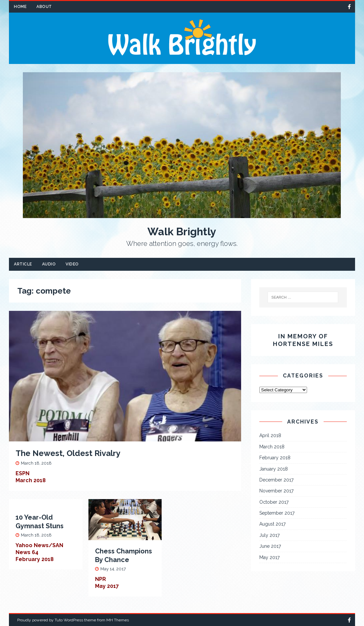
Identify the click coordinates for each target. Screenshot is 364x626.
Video (72, 264)
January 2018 (274, 469)
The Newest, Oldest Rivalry (68, 453)
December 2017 (276, 480)
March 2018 (272, 447)
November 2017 (276, 491)
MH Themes (118, 620)
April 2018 (270, 435)
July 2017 (269, 535)
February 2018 (275, 458)
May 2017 (269, 557)
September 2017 (277, 513)
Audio (49, 264)
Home (20, 7)
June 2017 (270, 546)
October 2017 (274, 502)
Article (23, 264)
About (44, 7)
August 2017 (272, 524)
